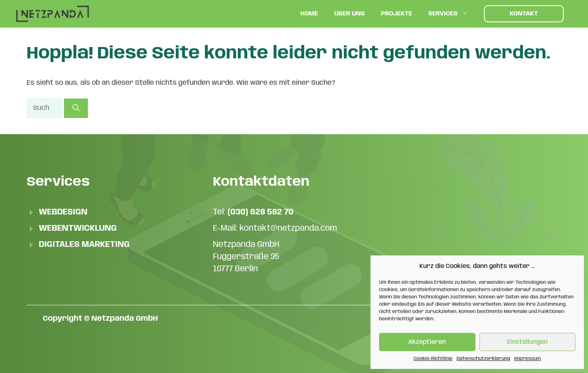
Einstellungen (527, 342)
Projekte (397, 14)
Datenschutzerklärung (484, 359)
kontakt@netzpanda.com (288, 228)
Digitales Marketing (84, 245)
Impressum (528, 359)
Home (309, 14)
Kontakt (524, 14)
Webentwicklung (78, 228)
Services (452, 14)
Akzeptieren (427, 342)
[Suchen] (76, 108)
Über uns (349, 14)
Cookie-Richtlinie (433, 359)
